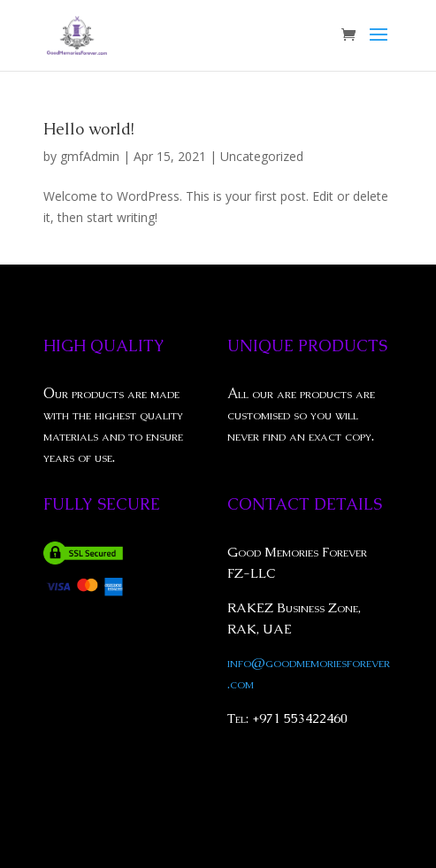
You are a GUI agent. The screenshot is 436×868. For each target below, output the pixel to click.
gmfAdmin (90, 156)
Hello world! (89, 129)
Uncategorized (262, 156)
